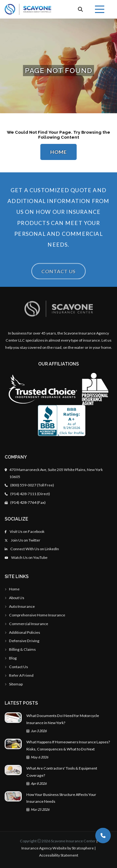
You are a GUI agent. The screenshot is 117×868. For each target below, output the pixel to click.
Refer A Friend (19, 675)
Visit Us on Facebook (25, 531)
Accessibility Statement (59, 855)
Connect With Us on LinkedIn (32, 549)
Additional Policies (22, 632)
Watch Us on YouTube (26, 557)
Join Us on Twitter (22, 540)
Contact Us (58, 277)
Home (58, 152)
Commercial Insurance (26, 624)
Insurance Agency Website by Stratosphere (58, 848)
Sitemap (14, 684)
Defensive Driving (22, 641)
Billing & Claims (20, 649)
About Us (14, 598)
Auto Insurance (20, 606)
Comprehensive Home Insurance (35, 615)
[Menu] (100, 9)
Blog (11, 658)
